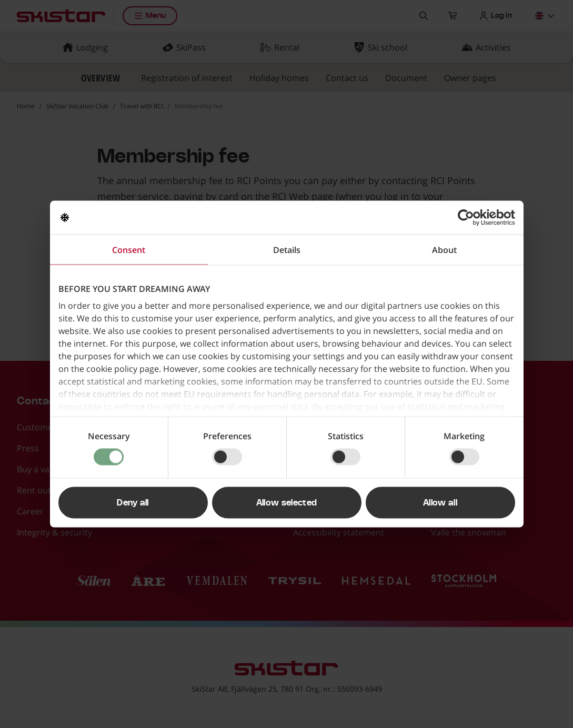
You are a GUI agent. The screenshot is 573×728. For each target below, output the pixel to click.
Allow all (440, 503)
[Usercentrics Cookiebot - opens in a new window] (469, 218)
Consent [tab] (129, 250)
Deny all (133, 503)
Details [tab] (287, 250)
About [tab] (444, 250)
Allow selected (286, 503)
